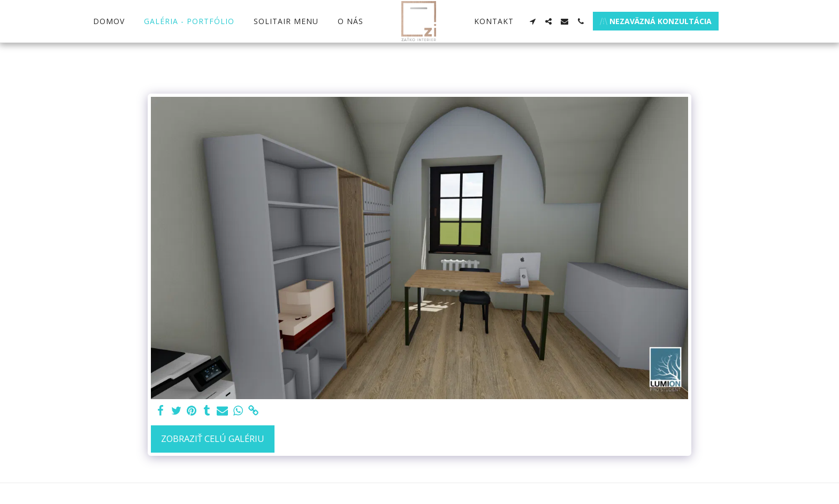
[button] (532, 21)
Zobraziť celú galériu (213, 438)
